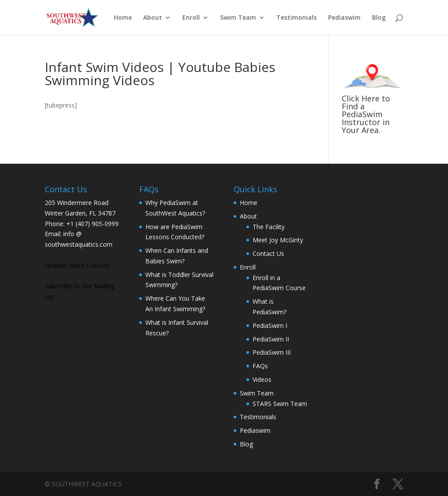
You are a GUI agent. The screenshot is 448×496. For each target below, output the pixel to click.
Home (123, 18)
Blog (379, 18)
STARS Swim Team (280, 404)
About (153, 18)
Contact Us (268, 253)
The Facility (269, 227)
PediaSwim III (272, 352)
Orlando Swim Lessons (78, 265)
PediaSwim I (270, 325)
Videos (262, 379)
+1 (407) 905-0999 (92, 224)
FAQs (260, 366)
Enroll (191, 18)
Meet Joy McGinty (278, 240)
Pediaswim (344, 18)
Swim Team (238, 18)
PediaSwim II (271, 339)
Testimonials (296, 18)
